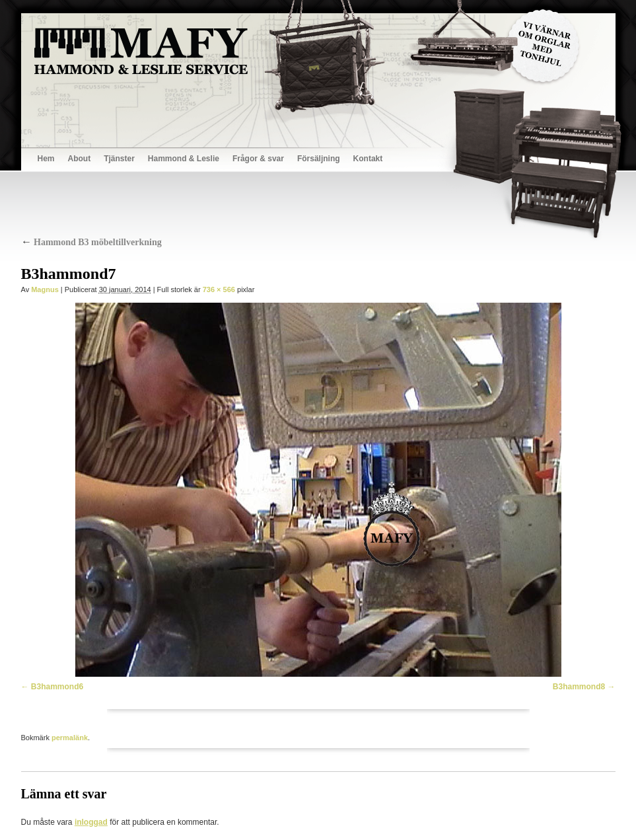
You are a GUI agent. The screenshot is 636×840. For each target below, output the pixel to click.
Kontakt (368, 159)
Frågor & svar (258, 159)
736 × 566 (219, 289)
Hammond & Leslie (184, 159)
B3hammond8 (579, 687)
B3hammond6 (57, 687)
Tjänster (119, 159)
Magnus (45, 289)
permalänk (70, 738)
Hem (46, 159)
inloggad (91, 822)
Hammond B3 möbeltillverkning (91, 242)
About (80, 159)
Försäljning (319, 159)
